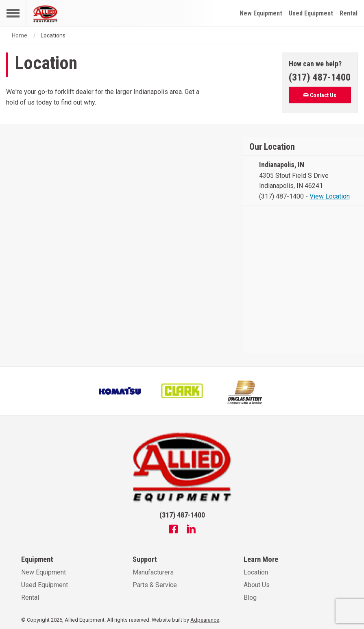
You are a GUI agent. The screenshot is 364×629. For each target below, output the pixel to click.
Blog (250, 597)
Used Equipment (311, 13)
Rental (349, 13)
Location (256, 572)
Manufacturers (153, 572)
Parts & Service (155, 585)
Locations (53, 35)
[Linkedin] (191, 530)
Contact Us (320, 95)
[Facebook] (173, 530)
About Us (257, 585)
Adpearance (205, 620)
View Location (330, 196)
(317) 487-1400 (281, 196)
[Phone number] (320, 78)
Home (20, 35)
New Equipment (261, 13)
